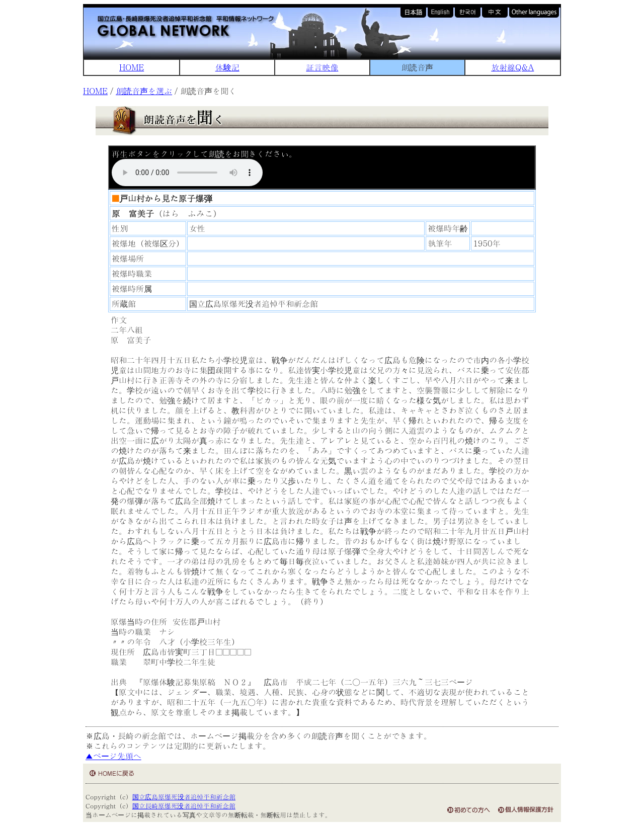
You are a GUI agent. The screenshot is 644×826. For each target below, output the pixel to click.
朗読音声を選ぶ (144, 91)
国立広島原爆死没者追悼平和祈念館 (184, 797)
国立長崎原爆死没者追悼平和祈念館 (184, 806)
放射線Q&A (512, 67)
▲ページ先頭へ (113, 756)
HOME (132, 67)
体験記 (227, 67)
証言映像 (322, 67)
